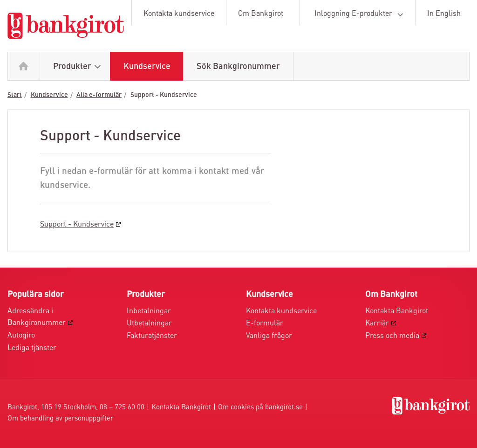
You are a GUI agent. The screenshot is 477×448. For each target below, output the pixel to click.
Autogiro (21, 336)
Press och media (392, 336)
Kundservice (147, 67)
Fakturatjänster (152, 336)
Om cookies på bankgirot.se (260, 408)
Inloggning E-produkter (361, 14)
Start (15, 95)
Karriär (377, 324)
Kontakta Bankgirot (397, 311)
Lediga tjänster (32, 348)
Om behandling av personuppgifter (60, 419)
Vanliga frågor (269, 336)
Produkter (79, 67)
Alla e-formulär (99, 95)
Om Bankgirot (261, 14)
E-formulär (265, 324)
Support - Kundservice (164, 95)
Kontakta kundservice (179, 14)
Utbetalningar (149, 324)
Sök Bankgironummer (238, 67)
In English (444, 14)
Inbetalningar (149, 311)
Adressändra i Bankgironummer (37, 317)
